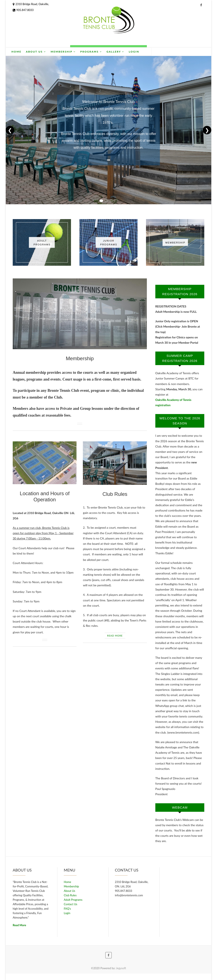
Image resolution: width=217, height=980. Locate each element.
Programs (121, 52)
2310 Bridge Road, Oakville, (31, 4)
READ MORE (115, 636)
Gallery (145, 52)
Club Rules (115, 494)
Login (164, 52)
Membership (93, 52)
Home (47, 52)
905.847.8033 (23, 10)
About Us (66, 52)
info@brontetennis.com (129, 895)
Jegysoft (121, 968)
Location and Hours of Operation (45, 496)
